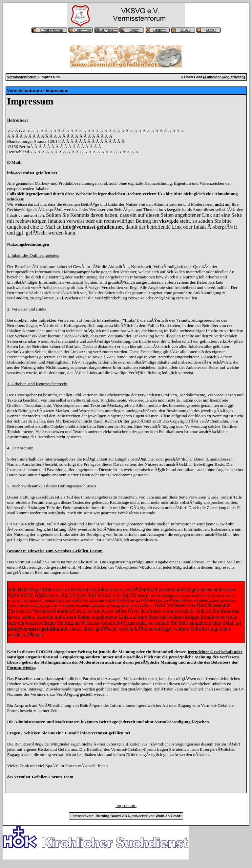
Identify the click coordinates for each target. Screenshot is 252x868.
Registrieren (233, 77)
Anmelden (213, 77)
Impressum (126, 806)
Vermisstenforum (22, 77)
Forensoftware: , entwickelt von (126, 816)
